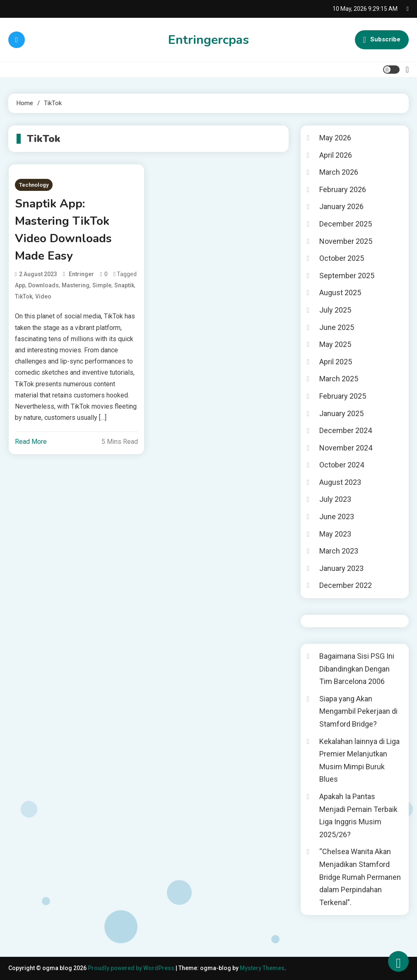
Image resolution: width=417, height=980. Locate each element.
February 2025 (343, 396)
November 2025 (346, 241)
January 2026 (341, 206)
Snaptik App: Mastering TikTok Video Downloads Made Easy (63, 230)
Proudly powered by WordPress (132, 968)
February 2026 (343, 189)
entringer (81, 274)
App (20, 285)
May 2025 (335, 344)
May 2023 (335, 534)
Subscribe (382, 40)
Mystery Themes (262, 968)
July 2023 (335, 499)
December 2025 (346, 224)
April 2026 (336, 155)
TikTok (24, 296)
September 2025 (347, 276)
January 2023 (341, 568)
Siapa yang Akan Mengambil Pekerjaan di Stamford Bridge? (358, 711)
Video (43, 296)
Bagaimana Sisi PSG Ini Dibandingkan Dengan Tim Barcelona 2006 (357, 669)
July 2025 (335, 310)
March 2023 (339, 551)
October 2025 (342, 258)
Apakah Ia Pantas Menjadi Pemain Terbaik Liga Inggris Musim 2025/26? (358, 815)
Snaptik (124, 285)
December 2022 (346, 585)
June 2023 (337, 516)
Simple (102, 285)
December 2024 (346, 430)
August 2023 (340, 482)
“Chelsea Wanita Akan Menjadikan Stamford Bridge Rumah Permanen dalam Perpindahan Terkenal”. (360, 877)
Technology (34, 185)
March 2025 (339, 379)
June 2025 (337, 327)
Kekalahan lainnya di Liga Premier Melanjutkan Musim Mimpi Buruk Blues (359, 760)
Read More (31, 442)
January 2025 (341, 413)
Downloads (43, 285)
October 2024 (342, 465)
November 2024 (346, 448)
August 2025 (340, 293)
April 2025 (336, 362)
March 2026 (339, 172)
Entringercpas (208, 40)
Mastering (76, 285)
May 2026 (335, 138)
